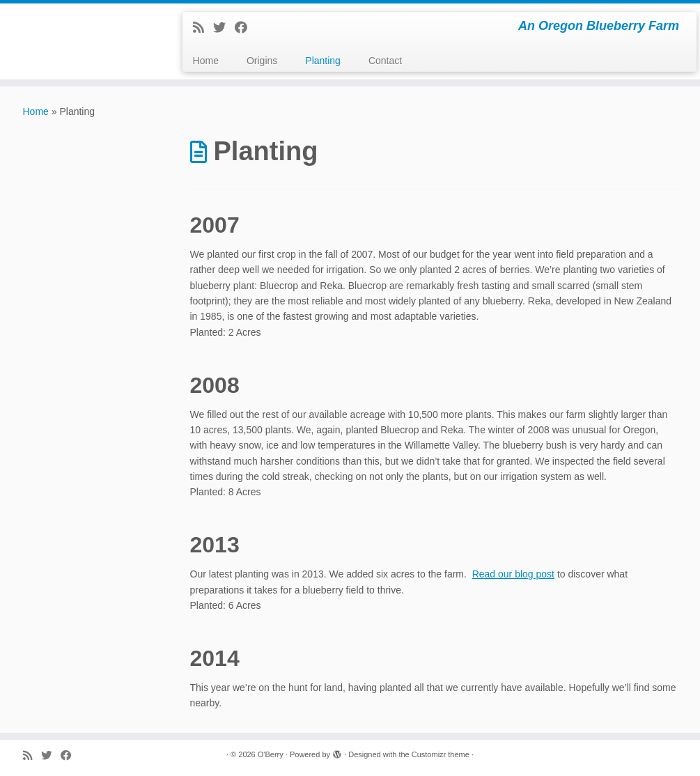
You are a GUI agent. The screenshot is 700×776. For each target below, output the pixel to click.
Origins (262, 61)
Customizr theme (441, 754)
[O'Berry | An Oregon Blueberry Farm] (82, 18)
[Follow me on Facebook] (246, 28)
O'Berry (271, 754)
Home (206, 61)
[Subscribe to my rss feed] (203, 28)
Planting (323, 61)
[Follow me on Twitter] (224, 28)
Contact (385, 61)
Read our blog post (513, 574)
